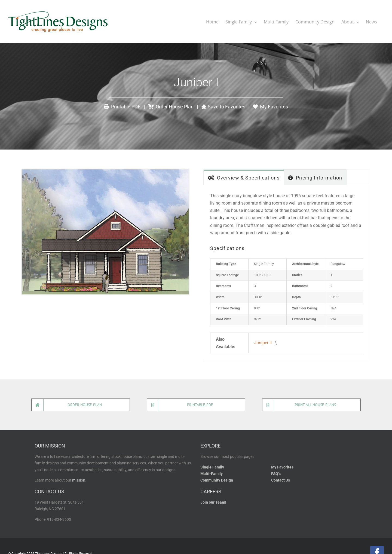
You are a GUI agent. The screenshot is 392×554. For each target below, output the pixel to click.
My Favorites (270, 106)
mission (79, 480)
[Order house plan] (81, 405)
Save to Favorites (223, 106)
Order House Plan (171, 106)
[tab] (244, 177)
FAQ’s (276, 474)
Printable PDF (122, 106)
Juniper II (263, 343)
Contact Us (281, 480)
